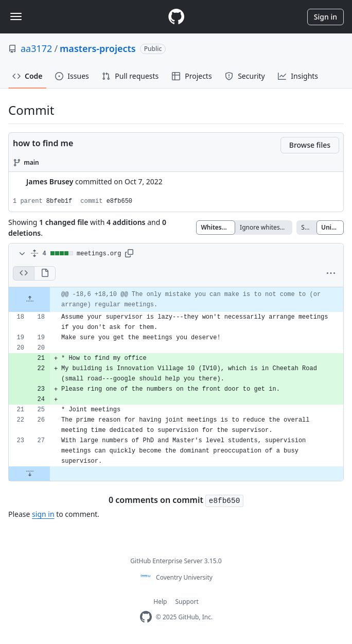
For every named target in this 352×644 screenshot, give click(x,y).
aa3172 (36, 48)
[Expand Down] (30, 474)
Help (160, 602)
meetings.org (99, 254)
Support (187, 602)
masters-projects (98, 48)
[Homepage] (176, 17)
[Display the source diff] (23, 273)
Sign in (325, 17)
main (31, 162)
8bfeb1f (59, 201)
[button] (129, 254)
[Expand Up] (30, 300)
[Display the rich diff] (45, 273)
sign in (43, 514)
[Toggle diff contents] (21, 254)
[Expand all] (34, 254)
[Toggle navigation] (16, 16)
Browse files (310, 145)
